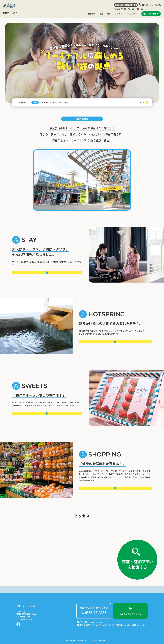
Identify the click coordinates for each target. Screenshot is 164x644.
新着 (35, 102)
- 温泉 (70, 590)
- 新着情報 (51, 590)
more (143, 102)
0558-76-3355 (152, 5)
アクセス (119, 14)
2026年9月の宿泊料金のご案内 (55, 102)
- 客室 (62, 590)
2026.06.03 (21, 102)
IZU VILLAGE (10, 13)
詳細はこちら (46, 272)
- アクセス (81, 590)
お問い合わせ (151, 14)
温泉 (109, 14)
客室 (101, 14)
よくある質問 (132, 14)
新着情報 (92, 14)
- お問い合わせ (111, 590)
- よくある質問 (95, 590)
